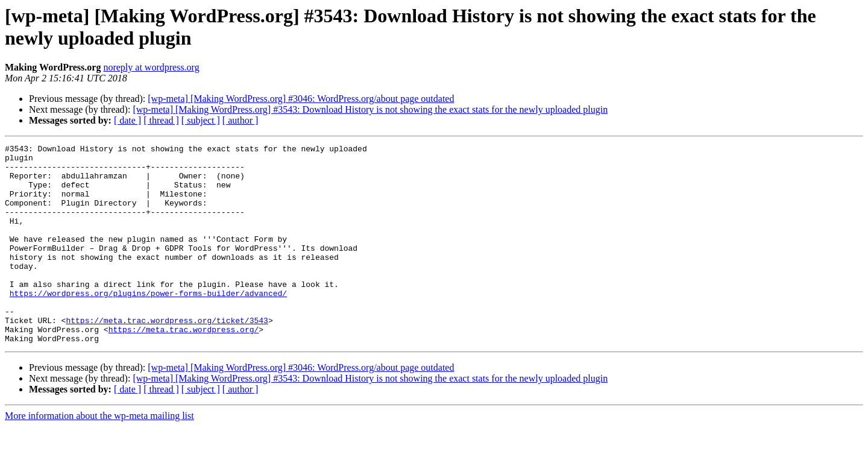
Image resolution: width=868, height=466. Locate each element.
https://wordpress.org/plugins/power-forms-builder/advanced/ (148, 324)
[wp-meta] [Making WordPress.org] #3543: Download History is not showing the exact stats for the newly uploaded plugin (370, 109)
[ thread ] (161, 120)
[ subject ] (201, 120)
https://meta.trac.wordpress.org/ (184, 367)
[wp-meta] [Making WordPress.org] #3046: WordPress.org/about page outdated (301, 99)
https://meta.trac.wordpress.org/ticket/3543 (167, 356)
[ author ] (241, 120)
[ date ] (127, 120)
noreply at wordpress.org (151, 67)
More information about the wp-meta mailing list (99, 455)
